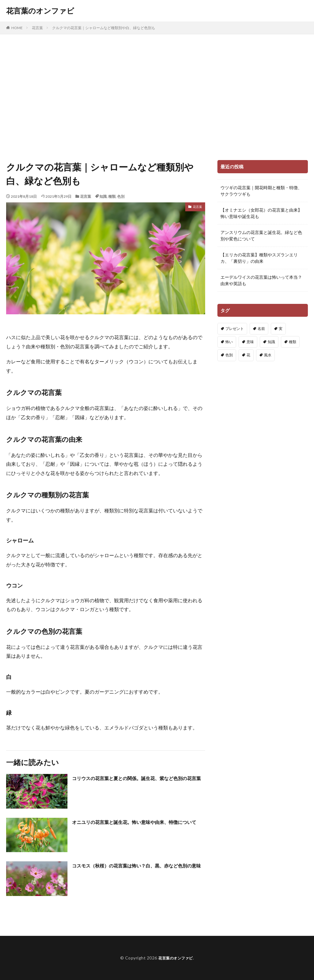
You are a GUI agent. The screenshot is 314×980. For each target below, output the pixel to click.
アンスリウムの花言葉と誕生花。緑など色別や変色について (261, 235)
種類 (112, 196)
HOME (17, 28)
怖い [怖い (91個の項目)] (229, 342)
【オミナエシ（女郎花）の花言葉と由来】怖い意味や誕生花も (261, 213)
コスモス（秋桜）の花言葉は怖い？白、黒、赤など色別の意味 (138, 869)
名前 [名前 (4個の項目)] (261, 329)
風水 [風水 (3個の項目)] (268, 355)
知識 (103, 196)
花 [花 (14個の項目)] (248, 355)
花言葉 (37, 28)
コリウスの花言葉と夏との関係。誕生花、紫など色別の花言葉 (138, 782)
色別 (121, 196)
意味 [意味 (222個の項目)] (250, 342)
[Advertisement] (157, 96)
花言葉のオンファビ (40, 11)
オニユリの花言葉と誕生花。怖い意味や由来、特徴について (138, 826)
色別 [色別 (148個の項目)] (229, 355)
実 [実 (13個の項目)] (281, 329)
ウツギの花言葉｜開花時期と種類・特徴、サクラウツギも (261, 191)
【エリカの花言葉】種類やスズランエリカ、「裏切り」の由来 (259, 258)
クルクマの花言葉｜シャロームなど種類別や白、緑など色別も (104, 28)
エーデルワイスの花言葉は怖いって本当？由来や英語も (261, 280)
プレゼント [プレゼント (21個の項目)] (235, 329)
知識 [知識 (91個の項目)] (271, 342)
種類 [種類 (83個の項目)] (293, 342)
